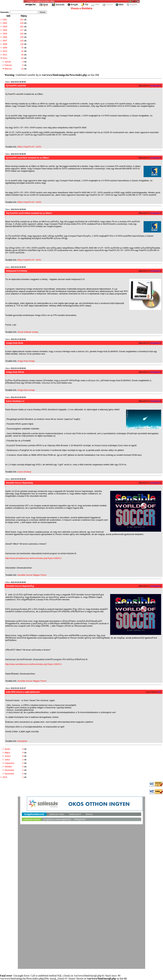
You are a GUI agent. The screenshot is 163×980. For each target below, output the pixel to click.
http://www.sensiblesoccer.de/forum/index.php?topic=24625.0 (33, 558)
